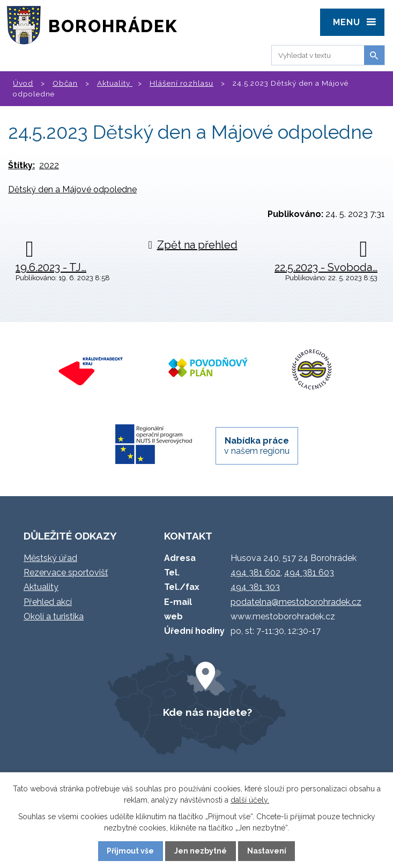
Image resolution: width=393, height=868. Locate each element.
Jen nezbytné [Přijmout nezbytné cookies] (201, 851)
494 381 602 (255, 573)
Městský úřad (50, 558)
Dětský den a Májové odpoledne (72, 189)
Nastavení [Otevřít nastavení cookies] (267, 851)
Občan (65, 83)
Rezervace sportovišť (66, 573)
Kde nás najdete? (207, 712)
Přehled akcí (48, 602)
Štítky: (21, 165)
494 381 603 (309, 573)
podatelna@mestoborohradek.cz (296, 602)
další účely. (250, 800)
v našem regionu (257, 446)
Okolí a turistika (54, 616)
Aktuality (115, 83)
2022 (49, 165)
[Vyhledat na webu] (316, 55)
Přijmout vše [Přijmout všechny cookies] (130, 851)
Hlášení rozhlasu (181, 83)
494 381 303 (255, 587)
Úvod (23, 83)
